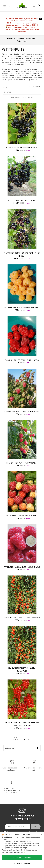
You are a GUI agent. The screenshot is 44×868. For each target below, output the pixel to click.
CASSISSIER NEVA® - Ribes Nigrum (22, 200)
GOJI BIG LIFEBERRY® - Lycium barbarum (22, 617)
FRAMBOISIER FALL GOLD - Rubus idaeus (22, 307)
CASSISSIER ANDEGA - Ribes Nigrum (22, 147)
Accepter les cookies (22, 857)
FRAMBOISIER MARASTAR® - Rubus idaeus (22, 411)
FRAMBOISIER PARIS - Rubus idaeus (22, 463)
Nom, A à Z (22, 92)
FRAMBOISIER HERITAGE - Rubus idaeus (22, 360)
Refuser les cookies (22, 863)
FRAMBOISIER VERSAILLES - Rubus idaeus (22, 567)
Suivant (28, 740)
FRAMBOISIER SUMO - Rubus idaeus (22, 516)
